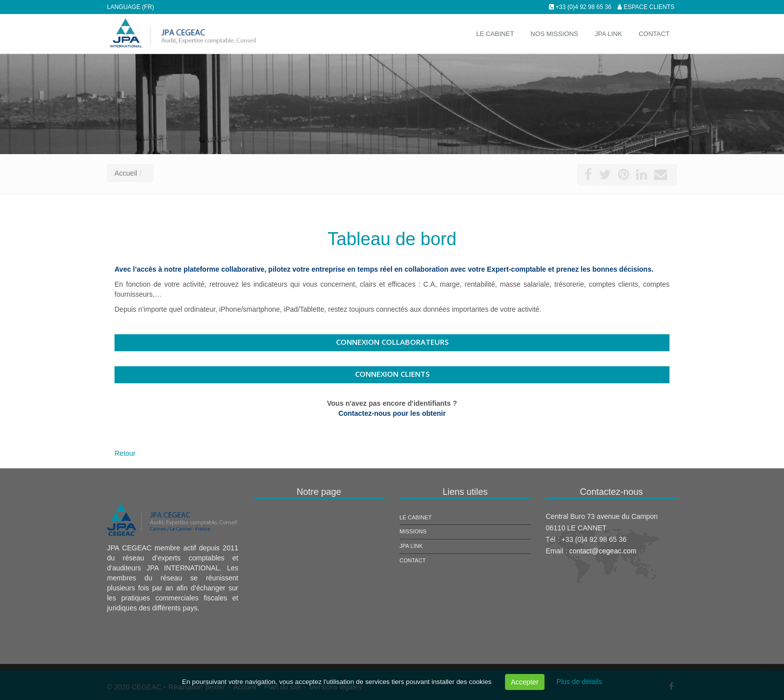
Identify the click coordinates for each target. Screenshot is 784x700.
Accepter (525, 682)
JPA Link (411, 546)
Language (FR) (130, 7)
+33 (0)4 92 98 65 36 (583, 7)
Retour (125, 453)
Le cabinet (415, 517)
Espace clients (649, 7)
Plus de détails (579, 681)
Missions (413, 531)
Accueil (126, 173)
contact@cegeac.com (603, 551)
